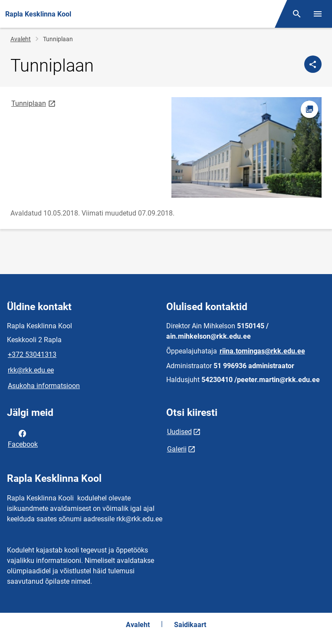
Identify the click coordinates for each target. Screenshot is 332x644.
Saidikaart (190, 625)
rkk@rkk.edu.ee (31, 370)
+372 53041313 (32, 355)
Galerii (177, 449)
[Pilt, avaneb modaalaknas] (247, 147)
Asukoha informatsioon (44, 386)
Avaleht (21, 39)
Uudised (179, 432)
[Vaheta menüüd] (318, 14)
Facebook (23, 438)
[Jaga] (313, 64)
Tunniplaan (34, 103)
